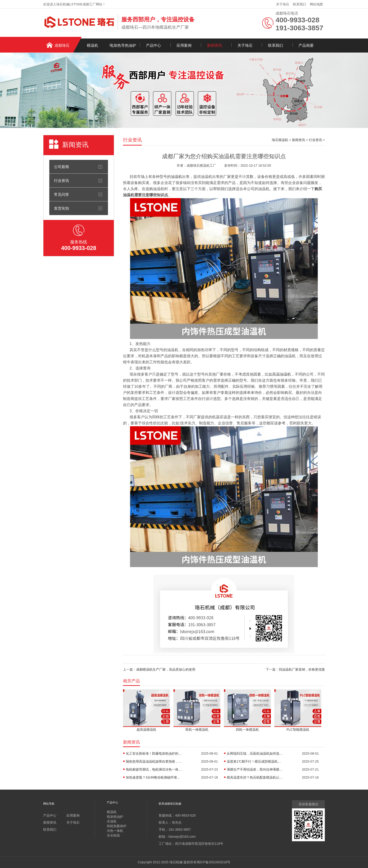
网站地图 (316, 4)
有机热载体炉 (117, 826)
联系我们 (299, 4)
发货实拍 (61, 208)
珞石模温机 (280, 140)
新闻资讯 (215, 45)
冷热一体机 (115, 831)
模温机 (92, 45)
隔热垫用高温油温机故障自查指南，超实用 (154, 761)
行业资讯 (61, 181)
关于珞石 (283, 4)
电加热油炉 (115, 817)
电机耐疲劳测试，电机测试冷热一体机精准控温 (154, 769)
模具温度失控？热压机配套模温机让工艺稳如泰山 (255, 777)
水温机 (112, 821)
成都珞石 (62, 45)
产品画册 (306, 45)
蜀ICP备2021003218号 (213, 862)
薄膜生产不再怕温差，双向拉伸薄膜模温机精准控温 (255, 769)
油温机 (176, 177)
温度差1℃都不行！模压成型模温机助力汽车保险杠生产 (255, 761)
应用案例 (184, 45)
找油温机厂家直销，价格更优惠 (302, 669)
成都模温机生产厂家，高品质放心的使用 (166, 669)
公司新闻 (61, 167)
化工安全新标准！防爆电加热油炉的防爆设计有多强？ (154, 753)
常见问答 (61, 194)
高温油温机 (282, 374)
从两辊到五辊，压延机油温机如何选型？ (255, 753)
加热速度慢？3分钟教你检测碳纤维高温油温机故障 (154, 777)
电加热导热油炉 (123, 45)
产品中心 (153, 45)
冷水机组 (113, 835)
